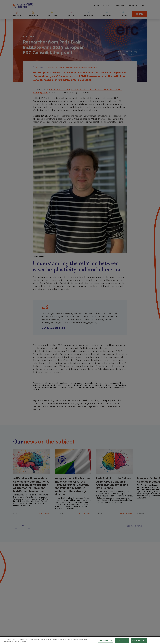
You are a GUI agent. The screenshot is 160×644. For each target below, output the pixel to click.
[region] (80, 640)
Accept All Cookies (139, 640)
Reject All (122, 640)
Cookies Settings (105, 640)
